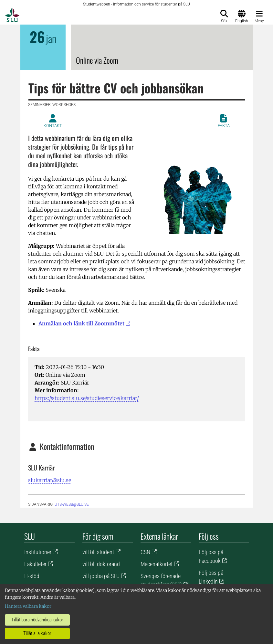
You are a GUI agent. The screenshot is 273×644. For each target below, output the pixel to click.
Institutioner (38, 552)
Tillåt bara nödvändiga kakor (37, 620)
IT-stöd (32, 576)
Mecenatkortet (157, 564)
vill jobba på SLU (101, 576)
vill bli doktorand (101, 564)
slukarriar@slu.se (50, 480)
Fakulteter (35, 564)
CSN (145, 552)
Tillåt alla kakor (37, 633)
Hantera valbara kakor (28, 606)
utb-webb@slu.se (72, 504)
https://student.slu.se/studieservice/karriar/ (87, 398)
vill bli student (98, 552)
